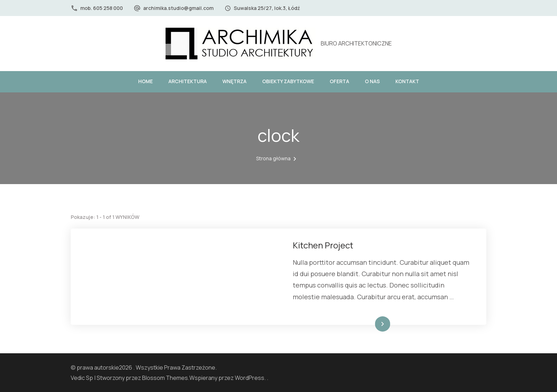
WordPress (250, 378)
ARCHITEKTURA (188, 81)
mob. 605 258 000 (102, 8)
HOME (145, 81)
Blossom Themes (165, 378)
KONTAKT (407, 81)
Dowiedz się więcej (366, 324)
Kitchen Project (323, 245)
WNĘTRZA (234, 81)
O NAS (372, 81)
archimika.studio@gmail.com (178, 8)
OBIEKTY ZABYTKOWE (288, 81)
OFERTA (339, 81)
